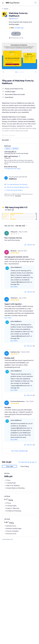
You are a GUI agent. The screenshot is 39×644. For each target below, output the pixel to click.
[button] (19, 154)
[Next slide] (36, 72)
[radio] (9, 464)
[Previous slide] (3, 72)
